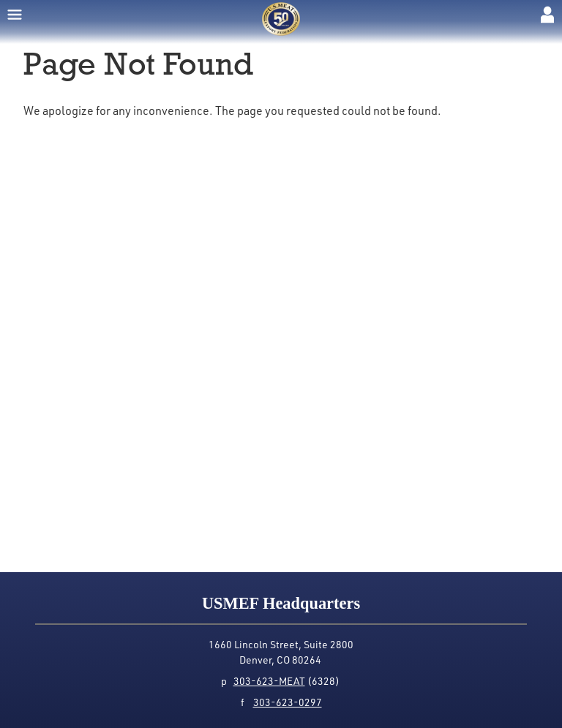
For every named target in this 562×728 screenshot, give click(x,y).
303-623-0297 (288, 702)
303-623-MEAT (269, 681)
